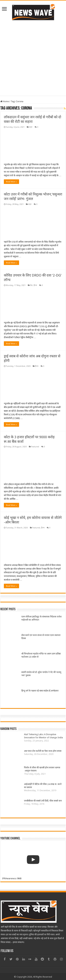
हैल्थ (35, 285)
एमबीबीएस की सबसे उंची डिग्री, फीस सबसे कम (43, 801)
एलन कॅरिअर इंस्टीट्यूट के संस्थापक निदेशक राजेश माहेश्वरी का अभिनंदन (41, 618)
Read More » (11, 182)
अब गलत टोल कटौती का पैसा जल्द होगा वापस (43, 751)
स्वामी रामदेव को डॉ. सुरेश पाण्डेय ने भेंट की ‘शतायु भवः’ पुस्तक (41, 674)
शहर (31, 127)
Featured (35, 447)
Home (5, 101)
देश (31, 285)
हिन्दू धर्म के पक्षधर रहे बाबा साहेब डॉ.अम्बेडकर (40, 691)
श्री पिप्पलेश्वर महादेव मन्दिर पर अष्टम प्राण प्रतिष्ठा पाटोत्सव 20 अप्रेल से (41, 655)
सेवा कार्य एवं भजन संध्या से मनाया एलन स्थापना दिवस (41, 637)
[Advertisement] (33, 63)
